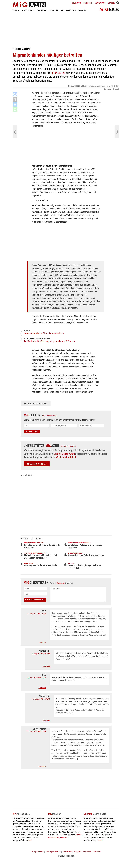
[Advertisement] (66, 29)
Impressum (87, 852)
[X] (15, 99)
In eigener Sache (38, 852)
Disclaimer (97, 852)
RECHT (51, 10)
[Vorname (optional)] (64, 425)
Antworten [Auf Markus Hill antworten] (47, 667)
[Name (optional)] (92, 425)
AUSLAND (60, 10)
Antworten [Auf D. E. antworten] (42, 688)
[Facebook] (15, 94)
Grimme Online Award (64, 454)
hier (30, 840)
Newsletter (77, 3)
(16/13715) (59, 73)
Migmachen (88, 3)
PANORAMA (42, 10)
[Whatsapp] (15, 109)
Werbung (111, 3)
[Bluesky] (15, 104)
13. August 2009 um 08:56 (36, 613)
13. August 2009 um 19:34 (36, 732)
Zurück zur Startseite (36, 404)
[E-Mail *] (36, 425)
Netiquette (61, 583)
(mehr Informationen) (49, 416)
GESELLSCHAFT (28, 10)
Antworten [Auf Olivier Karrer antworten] (42, 766)
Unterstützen (100, 3)
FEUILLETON (71, 10)
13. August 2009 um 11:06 (41, 654)
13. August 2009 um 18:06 (41, 699)
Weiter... (101, 840)
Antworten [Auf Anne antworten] (42, 643)
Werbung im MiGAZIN (53, 852)
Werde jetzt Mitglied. (66, 457)
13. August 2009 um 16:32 (36, 678)
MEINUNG (82, 10)
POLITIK (16, 10)
